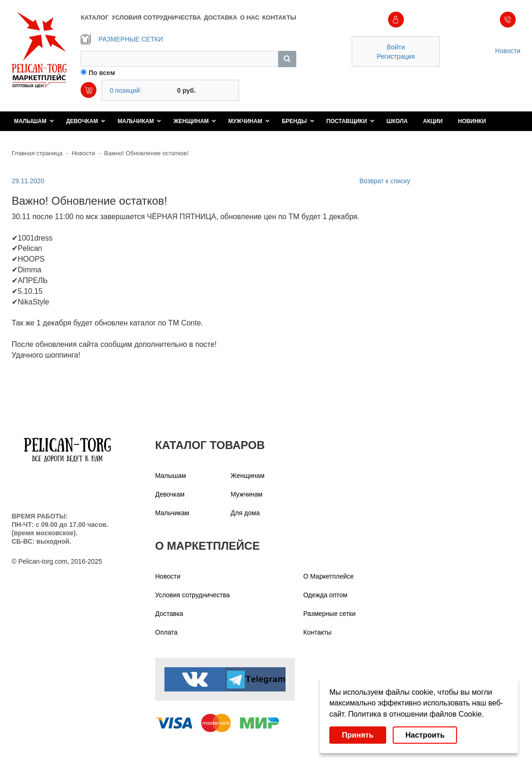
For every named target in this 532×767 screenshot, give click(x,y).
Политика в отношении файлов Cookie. (416, 714)
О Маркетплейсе (328, 576)
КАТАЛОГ (95, 17)
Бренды (298, 121)
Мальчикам (139, 121)
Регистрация (396, 56)
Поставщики (351, 121)
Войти (396, 47)
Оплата (166, 632)
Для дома (245, 513)
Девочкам (86, 121)
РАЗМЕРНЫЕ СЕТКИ (122, 39)
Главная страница (37, 153)
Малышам (34, 121)
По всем (102, 73)
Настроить (425, 735)
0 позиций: (126, 90)
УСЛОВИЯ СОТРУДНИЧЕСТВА (156, 17)
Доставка (169, 614)
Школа (397, 121)
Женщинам (195, 121)
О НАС (250, 17)
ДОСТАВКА (221, 17)
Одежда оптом (325, 595)
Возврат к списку (385, 181)
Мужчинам (249, 121)
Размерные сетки (329, 614)
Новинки (472, 121)
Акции (433, 121)
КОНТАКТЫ (279, 17)
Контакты (317, 632)
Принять (358, 735)
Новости (508, 51)
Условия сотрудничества (192, 595)
